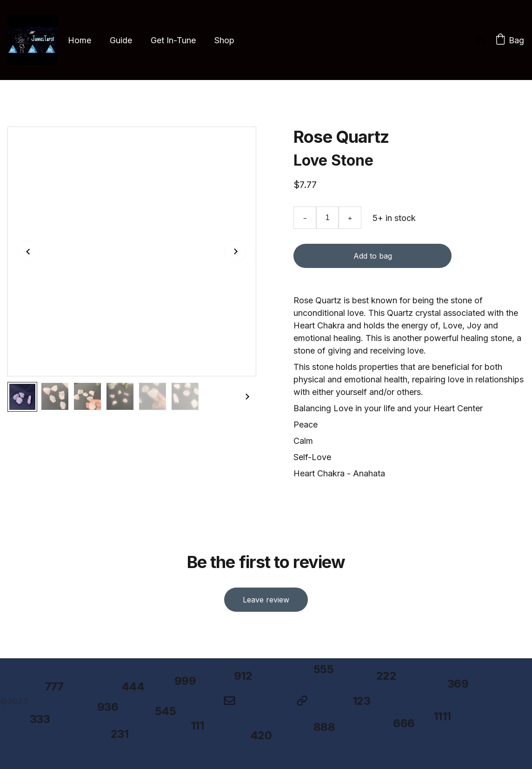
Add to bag (372, 256)
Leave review (266, 598)
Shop (224, 40)
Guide (121, 40)
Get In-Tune (173, 40)
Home (80, 40)
